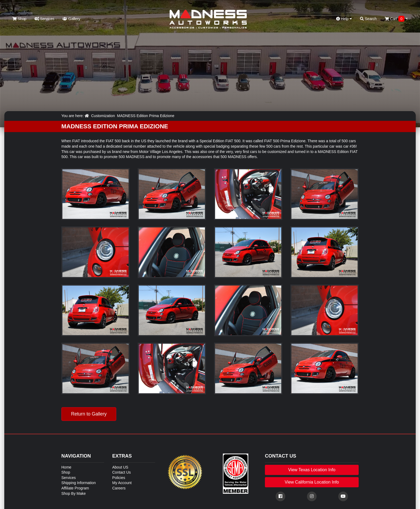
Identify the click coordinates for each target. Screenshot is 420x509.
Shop (19, 19)
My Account (122, 483)
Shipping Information (78, 483)
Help (344, 19)
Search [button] (368, 19)
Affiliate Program (75, 488)
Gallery (71, 19)
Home (66, 467)
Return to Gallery (89, 414)
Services (45, 19)
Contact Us (121, 472)
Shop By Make (74, 493)
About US (120, 467)
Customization (103, 116)
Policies (119, 478)
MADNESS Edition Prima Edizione (146, 116)
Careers (119, 488)
